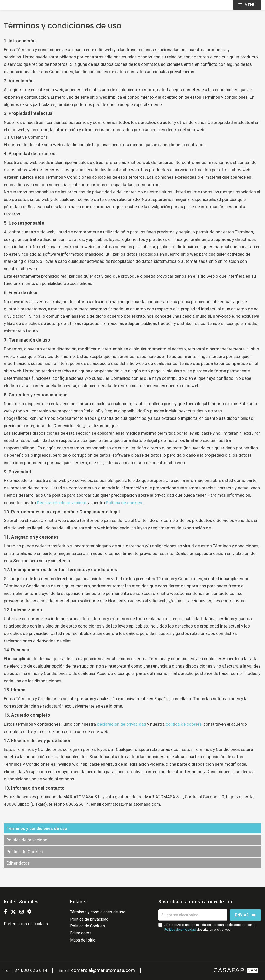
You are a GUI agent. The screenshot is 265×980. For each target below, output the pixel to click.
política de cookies (184, 724)
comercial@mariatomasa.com (103, 970)
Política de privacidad (27, 840)
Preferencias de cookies (26, 924)
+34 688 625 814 (30, 970)
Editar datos (18, 863)
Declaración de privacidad (62, 503)
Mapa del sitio (83, 940)
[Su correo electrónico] (193, 915)
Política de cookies (124, 503)
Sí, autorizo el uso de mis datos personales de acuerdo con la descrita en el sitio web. (210, 927)
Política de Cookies (25, 852)
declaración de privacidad (122, 724)
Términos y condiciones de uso (37, 828)
